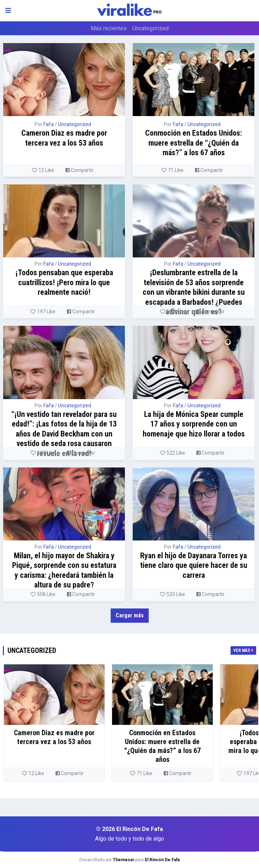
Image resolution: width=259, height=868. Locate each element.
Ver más (243, 650)
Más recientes (109, 28)
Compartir (80, 170)
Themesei (123, 860)
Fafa (49, 124)
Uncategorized (150, 28)
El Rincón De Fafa (162, 860)
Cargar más (130, 615)
